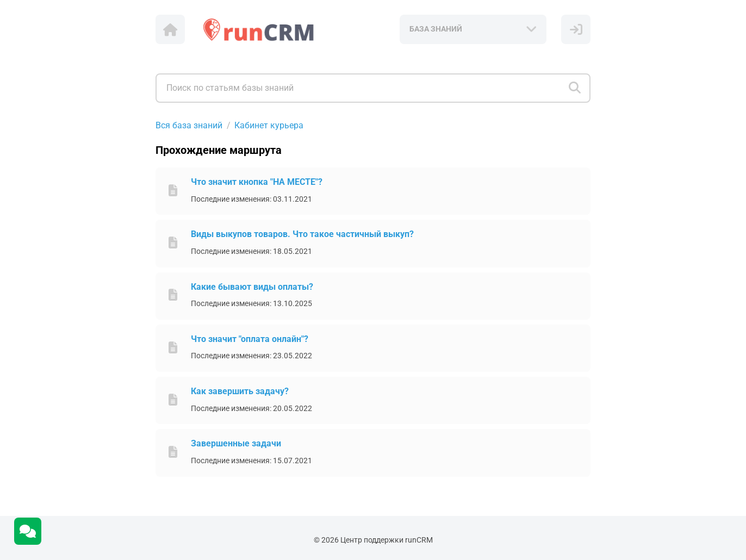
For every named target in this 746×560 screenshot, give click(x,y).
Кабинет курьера (269, 125)
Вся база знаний (189, 125)
